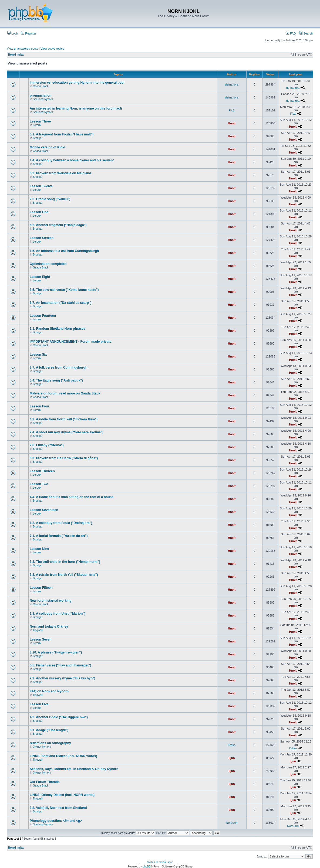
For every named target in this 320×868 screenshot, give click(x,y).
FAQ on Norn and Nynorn (49, 691)
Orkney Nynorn (42, 747)
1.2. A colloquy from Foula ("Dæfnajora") (61, 523)
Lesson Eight (40, 277)
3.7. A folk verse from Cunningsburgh (58, 367)
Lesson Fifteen (41, 588)
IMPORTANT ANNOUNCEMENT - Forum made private (70, 342)
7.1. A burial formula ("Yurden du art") (59, 536)
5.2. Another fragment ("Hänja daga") (58, 225)
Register (29, 33)
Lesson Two (39, 484)
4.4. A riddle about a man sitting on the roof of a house (72, 497)
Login (13, 33)
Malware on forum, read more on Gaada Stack (65, 393)
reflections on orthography (50, 743)
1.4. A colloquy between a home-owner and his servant (72, 160)
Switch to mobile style (160, 862)
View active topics (52, 49)
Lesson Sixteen (42, 238)
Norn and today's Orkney (49, 627)
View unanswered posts (22, 49)
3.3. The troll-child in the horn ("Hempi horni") (65, 562)
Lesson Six (38, 355)
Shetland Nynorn (43, 99)
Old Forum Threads (45, 782)
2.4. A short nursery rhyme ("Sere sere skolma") (67, 432)
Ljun (232, 758)
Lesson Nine (39, 549)
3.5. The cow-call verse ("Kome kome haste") (64, 290)
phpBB (147, 867)
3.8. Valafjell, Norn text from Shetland (58, 808)
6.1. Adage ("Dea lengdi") (49, 730)
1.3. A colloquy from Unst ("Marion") (58, 614)
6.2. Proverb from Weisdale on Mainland (60, 173)
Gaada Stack (41, 86)
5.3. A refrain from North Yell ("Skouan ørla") (64, 575)
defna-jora (232, 84)
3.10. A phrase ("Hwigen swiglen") (56, 652)
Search (306, 33)
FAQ (291, 33)
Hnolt (232, 123)
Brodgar (38, 138)
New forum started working (51, 601)
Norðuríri (232, 823)
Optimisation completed (48, 264)
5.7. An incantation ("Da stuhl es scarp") (60, 303)
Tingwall (38, 630)
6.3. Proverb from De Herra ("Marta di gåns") (64, 458)
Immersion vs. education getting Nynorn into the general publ (77, 83)
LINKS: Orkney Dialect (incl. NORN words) (62, 795)
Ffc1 (232, 110)
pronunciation (41, 96)
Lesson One (39, 212)
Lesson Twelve (41, 186)
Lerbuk (37, 125)
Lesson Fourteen (43, 316)
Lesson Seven (41, 639)
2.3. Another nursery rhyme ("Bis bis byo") (62, 678)
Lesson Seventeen (44, 510)
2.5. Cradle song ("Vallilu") (50, 199)
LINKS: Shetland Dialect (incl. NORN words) (63, 756)
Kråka (232, 745)
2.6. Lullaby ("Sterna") (47, 445)
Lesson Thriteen (42, 471)
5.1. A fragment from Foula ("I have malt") (62, 134)
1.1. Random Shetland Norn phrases (58, 329)
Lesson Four (39, 406)
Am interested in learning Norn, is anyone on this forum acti (76, 108)
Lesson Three (40, 121)
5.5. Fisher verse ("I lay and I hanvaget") (60, 665)
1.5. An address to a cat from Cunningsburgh (64, 251)
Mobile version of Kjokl (47, 147)
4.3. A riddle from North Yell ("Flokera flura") (64, 419)
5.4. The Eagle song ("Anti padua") (56, 380)
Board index (16, 55)
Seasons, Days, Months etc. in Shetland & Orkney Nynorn (74, 769)
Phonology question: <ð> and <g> (56, 821)
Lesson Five (39, 704)
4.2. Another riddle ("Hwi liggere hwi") (59, 717)
